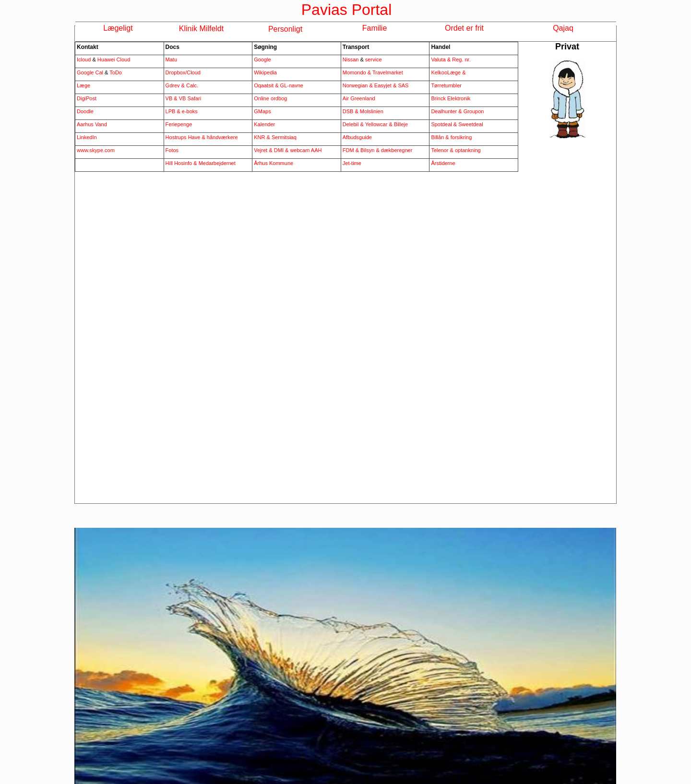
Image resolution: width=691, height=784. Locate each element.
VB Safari (190, 98)
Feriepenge (179, 124)
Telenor (440, 150)
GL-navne (292, 85)
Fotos (172, 150)
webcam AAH (305, 150)
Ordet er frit (464, 28)
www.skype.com (96, 150)
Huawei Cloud (114, 59)
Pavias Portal (347, 10)
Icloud (84, 59)
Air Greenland (359, 98)
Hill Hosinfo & (182, 163)
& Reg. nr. (459, 59)
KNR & (263, 137)
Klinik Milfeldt (201, 29)
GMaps (262, 111)
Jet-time (352, 163)
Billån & (441, 137)
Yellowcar (376, 124)
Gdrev (173, 85)
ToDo (116, 72)
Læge (83, 85)
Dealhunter (445, 111)
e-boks (190, 111)
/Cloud (193, 72)
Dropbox (176, 72)
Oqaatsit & (267, 85)
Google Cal (90, 72)
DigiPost (87, 98)
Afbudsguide (357, 137)
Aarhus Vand (92, 124)
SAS (403, 85)
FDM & (351, 150)
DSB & (351, 111)
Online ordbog (270, 98)
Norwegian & (358, 85)
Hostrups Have (184, 137)
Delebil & (353, 124)
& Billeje (398, 124)
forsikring (461, 137)
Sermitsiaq (284, 137)
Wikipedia (265, 72)
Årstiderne (443, 163)
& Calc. (190, 85)
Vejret (261, 150)
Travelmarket (388, 72)
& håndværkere (220, 137)
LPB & (174, 111)
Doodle (85, 111)
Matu (171, 59)
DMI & (281, 150)
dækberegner (397, 150)
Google (262, 59)
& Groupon (471, 111)
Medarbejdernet (217, 163)
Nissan (351, 59)
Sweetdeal (471, 124)
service (373, 59)
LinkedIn (87, 137)
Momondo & (357, 72)
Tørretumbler (446, 85)
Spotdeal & (445, 124)
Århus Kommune (274, 163)
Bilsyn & (371, 150)
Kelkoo (439, 72)
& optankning (465, 150)
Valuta (439, 59)
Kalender (264, 124)
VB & (172, 98)
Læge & (457, 72)
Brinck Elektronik (451, 98)
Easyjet (384, 85)
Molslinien (372, 111)
